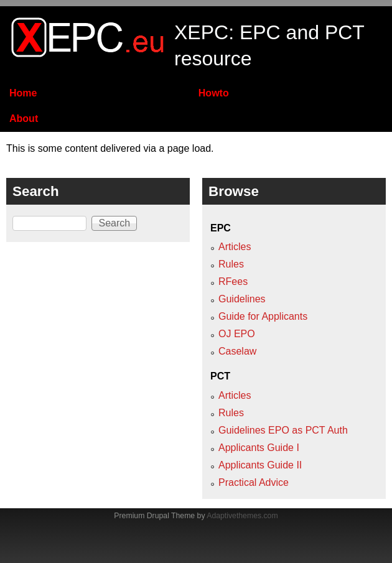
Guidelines (242, 299)
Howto (214, 93)
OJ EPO (237, 334)
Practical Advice (254, 482)
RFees (233, 281)
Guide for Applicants (263, 316)
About (24, 119)
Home (23, 93)
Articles (235, 247)
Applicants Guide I (259, 448)
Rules (231, 264)
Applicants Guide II (260, 465)
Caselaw (237, 351)
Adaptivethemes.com (242, 516)
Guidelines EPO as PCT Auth (283, 430)
